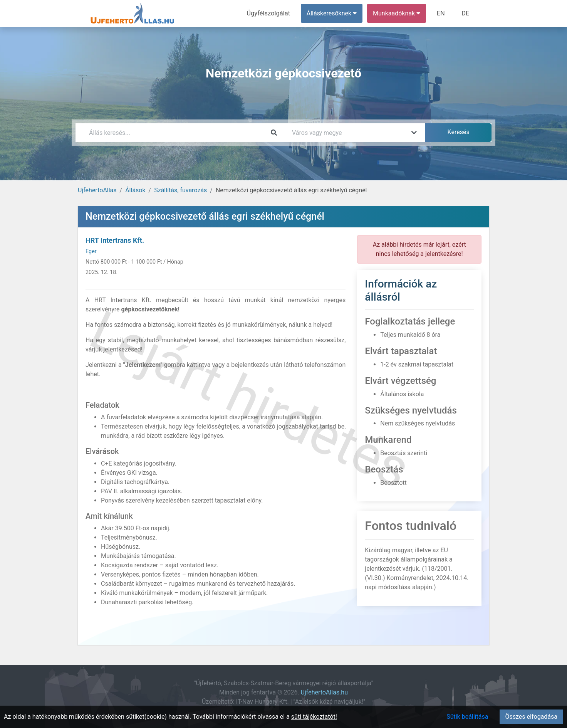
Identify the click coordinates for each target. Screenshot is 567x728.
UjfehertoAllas (97, 190)
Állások (135, 190)
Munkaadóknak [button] (398, 13)
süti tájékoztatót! (314, 717)
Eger (91, 251)
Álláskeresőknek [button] (333, 13)
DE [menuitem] (466, 13)
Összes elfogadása (531, 717)
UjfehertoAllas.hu (324, 692)
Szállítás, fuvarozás (180, 190)
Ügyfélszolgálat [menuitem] (271, 13)
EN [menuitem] (442, 13)
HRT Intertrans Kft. (115, 240)
